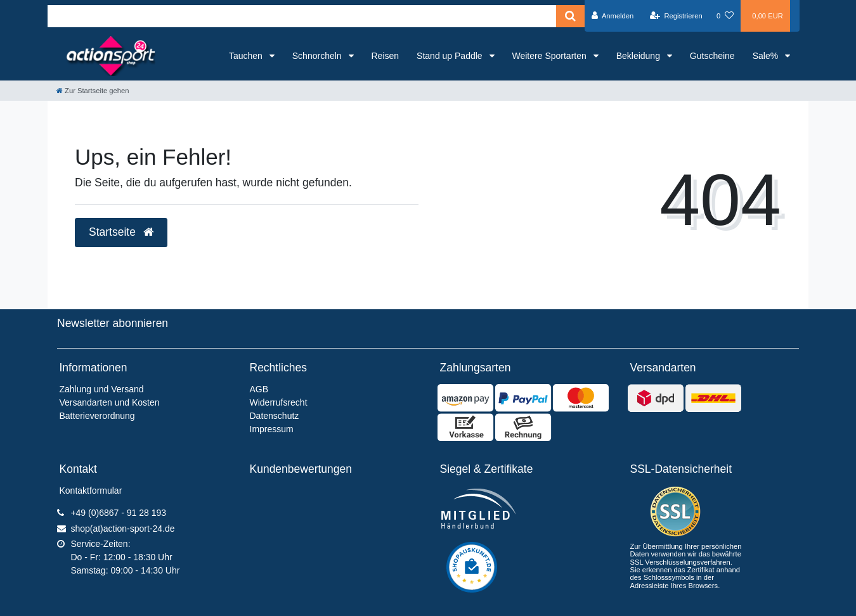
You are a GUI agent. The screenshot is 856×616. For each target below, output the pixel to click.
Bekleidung (639, 56)
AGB (259, 389)
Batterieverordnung (97, 416)
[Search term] (302, 16)
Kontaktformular (91, 491)
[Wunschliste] (725, 16)
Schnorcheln (318, 56)
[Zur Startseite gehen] (93, 91)
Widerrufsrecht (279, 402)
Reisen (386, 56)
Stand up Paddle (451, 56)
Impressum (272, 429)
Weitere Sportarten (551, 56)
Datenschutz (275, 416)
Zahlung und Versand (102, 389)
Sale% (767, 56)
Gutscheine (712, 56)
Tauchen (247, 56)
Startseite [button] (121, 232)
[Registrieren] (676, 16)
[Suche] (570, 16)
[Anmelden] (613, 16)
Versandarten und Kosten (110, 402)
